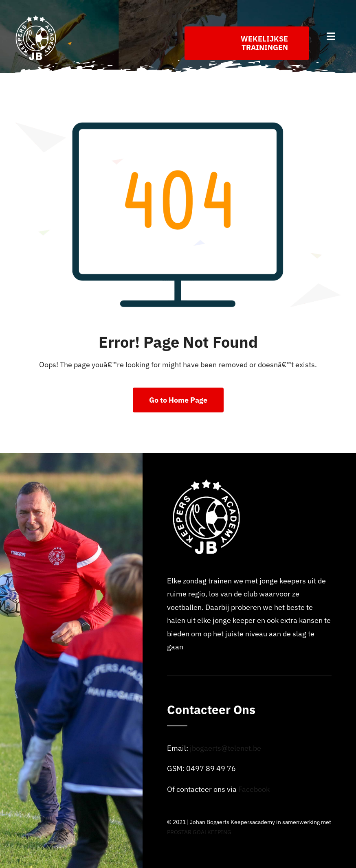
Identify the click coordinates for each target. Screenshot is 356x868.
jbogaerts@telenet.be (225, 748)
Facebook (254, 789)
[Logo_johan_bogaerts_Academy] (37, 18)
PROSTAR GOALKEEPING (199, 832)
